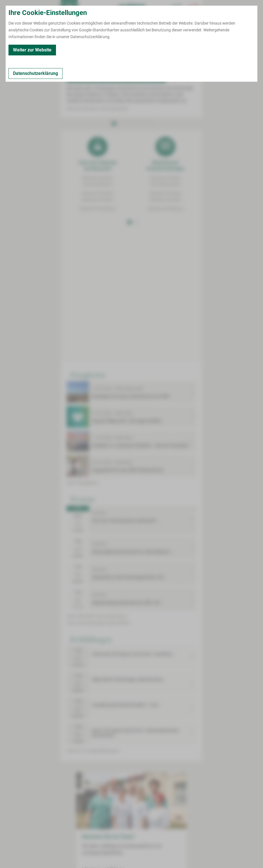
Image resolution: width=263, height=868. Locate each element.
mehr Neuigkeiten (83, 483)
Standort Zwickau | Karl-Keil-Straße (98, 109)
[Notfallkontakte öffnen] (194, 8)
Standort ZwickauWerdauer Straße (98, 196)
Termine (82, 499)
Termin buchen (86, 8)
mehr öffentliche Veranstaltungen (97, 616)
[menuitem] (69, 8)
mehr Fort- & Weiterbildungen (93, 751)
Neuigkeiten (88, 375)
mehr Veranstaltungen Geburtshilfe (99, 623)
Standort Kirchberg (98, 209)
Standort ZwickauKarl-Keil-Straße (98, 181)
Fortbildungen (91, 639)
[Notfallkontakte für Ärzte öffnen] (177, 8)
